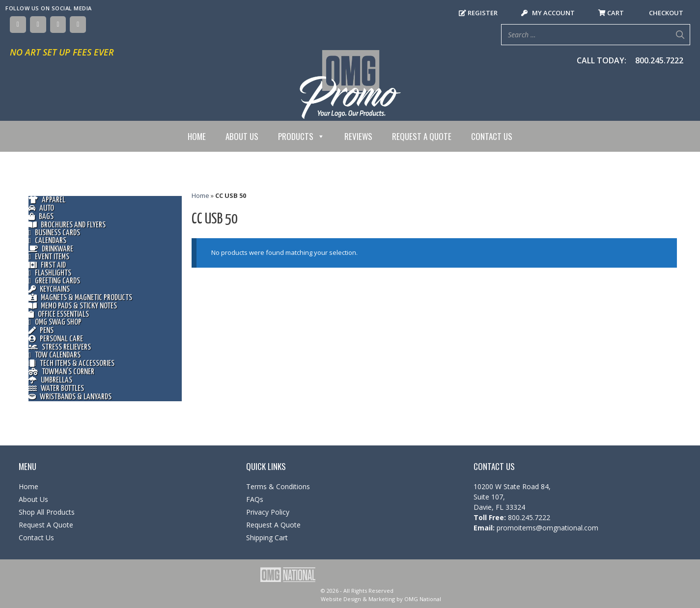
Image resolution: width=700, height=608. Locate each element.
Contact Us (492, 136)
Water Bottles (56, 389)
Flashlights (50, 274)
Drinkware (51, 249)
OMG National (423, 599)
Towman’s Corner (61, 372)
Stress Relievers (60, 347)
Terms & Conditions (278, 486)
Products (301, 136)
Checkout (665, 13)
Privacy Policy (268, 512)
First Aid (47, 265)
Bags (41, 217)
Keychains (49, 290)
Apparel (47, 200)
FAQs (255, 499)
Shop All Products (47, 512)
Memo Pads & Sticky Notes (73, 306)
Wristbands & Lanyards (70, 397)
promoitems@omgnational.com (546, 528)
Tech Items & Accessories (71, 364)
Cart (611, 13)
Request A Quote (422, 136)
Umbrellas (50, 380)
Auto (41, 208)
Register (478, 13)
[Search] (680, 35)
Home (197, 136)
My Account (548, 13)
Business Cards (54, 233)
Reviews (358, 136)
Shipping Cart (267, 538)
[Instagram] (58, 25)
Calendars (47, 241)
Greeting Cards (54, 281)
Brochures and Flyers (67, 225)
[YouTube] (78, 25)
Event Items (49, 257)
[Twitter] (38, 25)
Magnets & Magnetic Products (80, 298)
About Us (242, 136)
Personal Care (56, 339)
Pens (41, 331)
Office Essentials (59, 315)
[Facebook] (18, 25)
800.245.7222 (659, 60)
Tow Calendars (55, 356)
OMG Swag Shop (55, 323)
